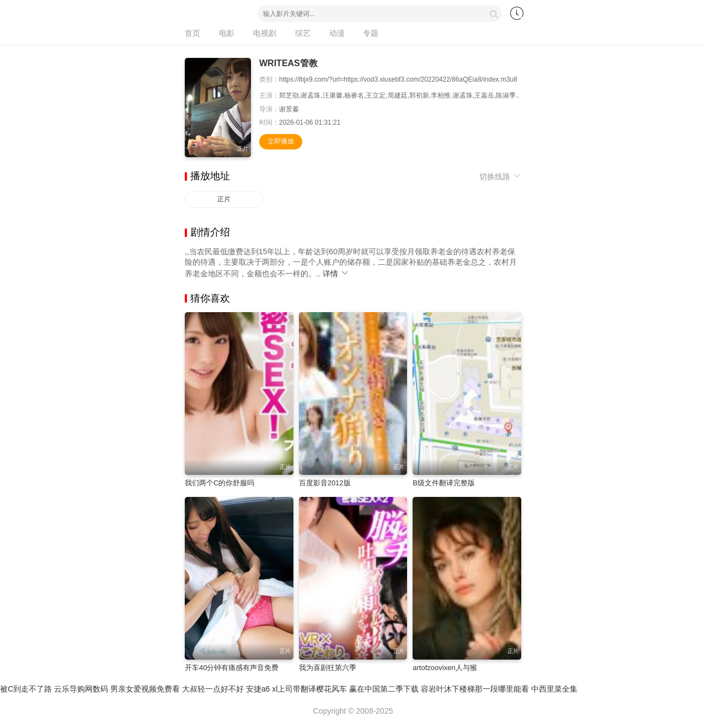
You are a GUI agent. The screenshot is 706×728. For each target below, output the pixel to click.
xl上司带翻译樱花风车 (309, 689)
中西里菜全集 (554, 689)
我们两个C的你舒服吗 (220, 483)
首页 (192, 33)
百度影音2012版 (325, 483)
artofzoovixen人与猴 (445, 668)
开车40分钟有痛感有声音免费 (232, 668)
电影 (227, 33)
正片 (224, 199)
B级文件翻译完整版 (444, 483)
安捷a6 (258, 689)
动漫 (337, 33)
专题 (371, 33)
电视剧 (265, 33)
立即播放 (281, 141)
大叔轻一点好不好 (213, 689)
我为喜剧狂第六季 (328, 668)
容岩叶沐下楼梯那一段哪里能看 (475, 689)
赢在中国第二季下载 (384, 689)
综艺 (303, 33)
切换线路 (500, 176)
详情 (336, 274)
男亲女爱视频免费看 (145, 689)
